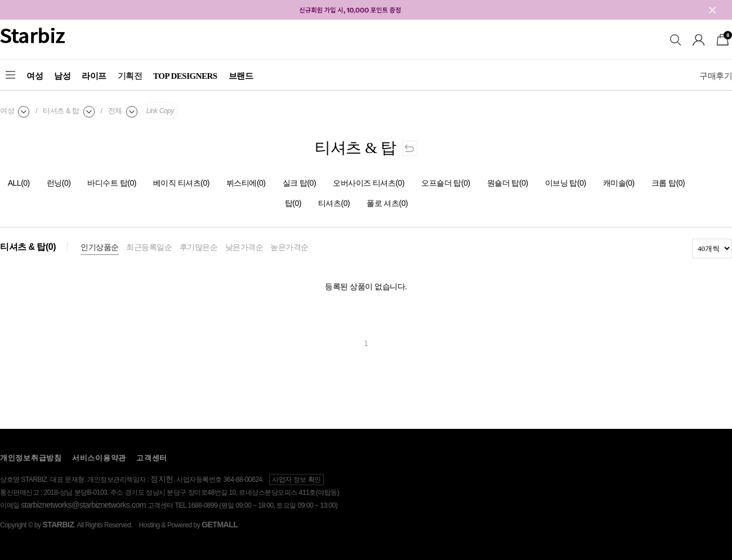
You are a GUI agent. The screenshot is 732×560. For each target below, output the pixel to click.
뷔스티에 (246, 183)
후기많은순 (199, 247)
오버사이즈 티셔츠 (369, 183)
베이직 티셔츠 (181, 183)
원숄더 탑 (508, 183)
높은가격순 (289, 247)
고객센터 (152, 458)
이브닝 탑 (566, 183)
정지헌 (162, 479)
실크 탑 (300, 183)
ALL (19, 183)
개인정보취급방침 (31, 458)
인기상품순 (100, 247)
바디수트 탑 (112, 183)
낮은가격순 (244, 247)
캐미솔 (619, 183)
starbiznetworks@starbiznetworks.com (83, 505)
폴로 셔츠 (387, 203)
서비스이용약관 (99, 458)
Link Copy (160, 111)
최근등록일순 (149, 247)
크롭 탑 (668, 183)
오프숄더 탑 (446, 183)
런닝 (59, 183)
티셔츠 (334, 203)
